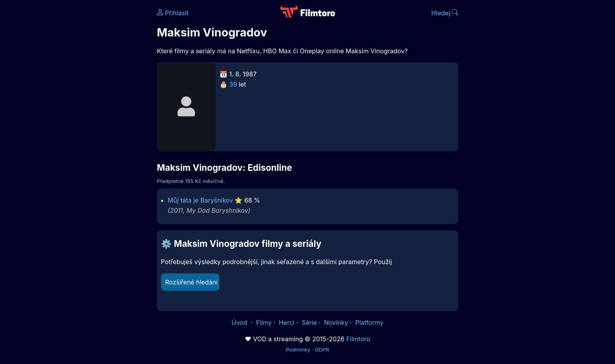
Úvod (240, 322)
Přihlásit (173, 13)
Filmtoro (358, 339)
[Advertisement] (100, 121)
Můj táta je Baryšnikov (200, 200)
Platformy (369, 322)
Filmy (264, 322)
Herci (287, 322)
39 (233, 84)
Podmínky (298, 350)
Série (309, 322)
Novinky (336, 322)
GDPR (322, 350)
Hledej (445, 13)
